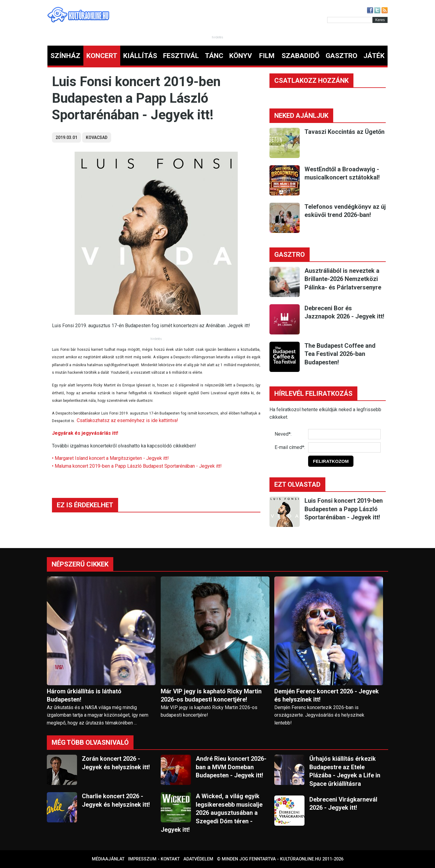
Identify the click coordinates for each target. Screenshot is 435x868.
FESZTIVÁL (181, 56)
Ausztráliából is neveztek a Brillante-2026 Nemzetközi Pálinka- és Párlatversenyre (343, 279)
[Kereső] (350, 20)
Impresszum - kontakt (154, 859)
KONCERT (102, 56)
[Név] (344, 434)
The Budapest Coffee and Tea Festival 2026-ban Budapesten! (340, 354)
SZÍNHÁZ (65, 56)
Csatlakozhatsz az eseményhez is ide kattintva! (127, 420)
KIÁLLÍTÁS (140, 56)
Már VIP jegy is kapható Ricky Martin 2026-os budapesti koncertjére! (211, 695)
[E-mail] (344, 447)
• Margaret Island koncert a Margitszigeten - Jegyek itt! (110, 458)
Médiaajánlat (108, 859)
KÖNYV (241, 56)
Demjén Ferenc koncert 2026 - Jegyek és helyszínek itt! (327, 695)
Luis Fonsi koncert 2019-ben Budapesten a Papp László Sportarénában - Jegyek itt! (344, 509)
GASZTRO (342, 56)
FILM (267, 56)
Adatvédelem (198, 859)
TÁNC (214, 56)
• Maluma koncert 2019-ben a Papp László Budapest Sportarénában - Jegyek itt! (137, 466)
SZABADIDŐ (301, 56)
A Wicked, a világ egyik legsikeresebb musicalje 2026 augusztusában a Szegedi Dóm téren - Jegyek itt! (212, 813)
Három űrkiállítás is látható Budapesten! (84, 695)
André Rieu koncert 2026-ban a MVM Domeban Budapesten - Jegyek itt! (231, 767)
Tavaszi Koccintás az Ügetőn (345, 132)
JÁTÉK (374, 56)
